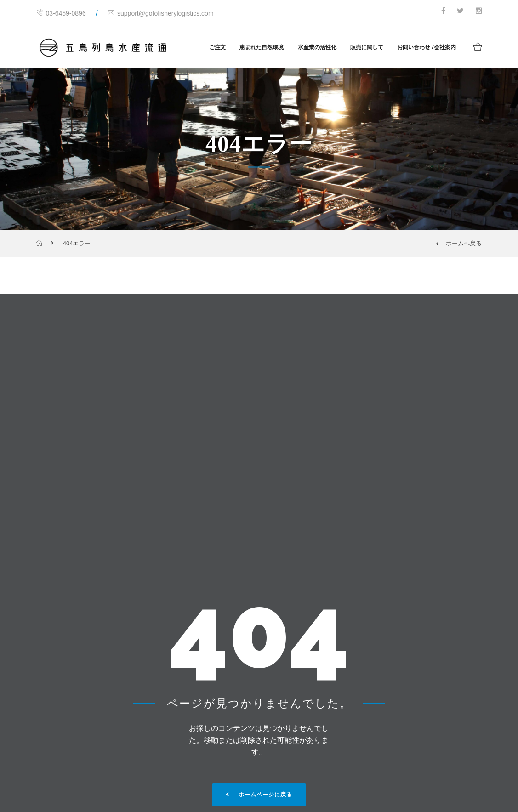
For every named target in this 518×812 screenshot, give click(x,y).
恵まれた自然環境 (262, 47)
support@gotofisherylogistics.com (161, 13)
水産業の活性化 (317, 47)
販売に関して (367, 47)
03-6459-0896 (61, 13)
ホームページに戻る (259, 795)
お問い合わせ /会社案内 (427, 47)
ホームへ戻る (459, 243)
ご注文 (217, 47)
